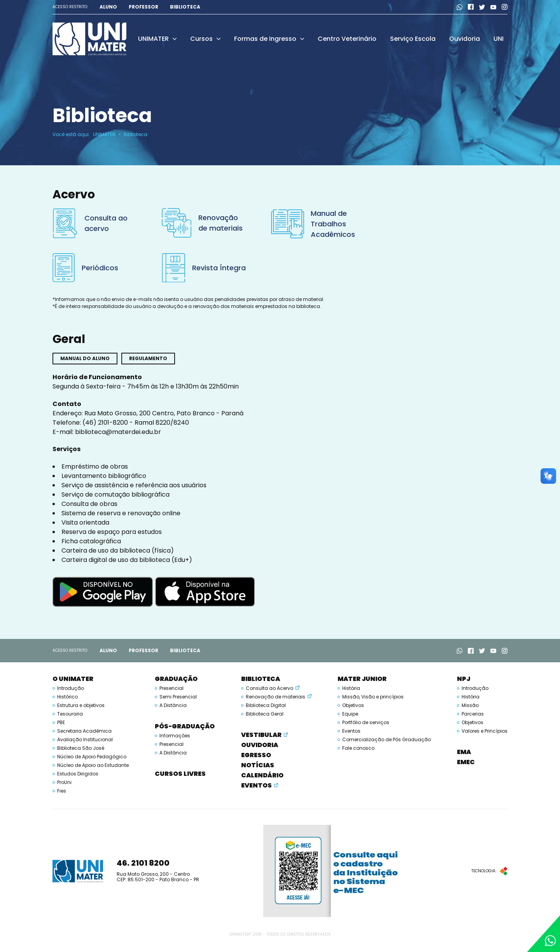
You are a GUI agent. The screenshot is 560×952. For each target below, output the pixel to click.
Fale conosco (358, 748)
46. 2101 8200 (143, 863)
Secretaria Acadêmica (84, 731)
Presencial (171, 688)
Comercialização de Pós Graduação (387, 740)
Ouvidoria (465, 39)
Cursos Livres (180, 774)
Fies (62, 791)
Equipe (350, 714)
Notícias (258, 765)
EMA (464, 752)
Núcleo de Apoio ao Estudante (93, 765)
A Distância (173, 705)
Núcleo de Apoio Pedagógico (92, 757)
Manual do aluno (85, 358)
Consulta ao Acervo (269, 688)
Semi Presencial (178, 697)
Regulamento (148, 358)
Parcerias (473, 714)
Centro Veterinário (347, 39)
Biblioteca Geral (265, 714)
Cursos (205, 39)
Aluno (108, 7)
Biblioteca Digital (266, 705)
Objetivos (353, 705)
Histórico (67, 697)
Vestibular (261, 735)
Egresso (256, 755)
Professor (143, 7)
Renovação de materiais (276, 697)
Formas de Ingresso (269, 39)
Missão (470, 705)
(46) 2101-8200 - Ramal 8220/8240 (136, 423)
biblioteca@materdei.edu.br (118, 432)
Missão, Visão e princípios (373, 697)
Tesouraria (70, 714)
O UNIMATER (73, 679)
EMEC (466, 762)
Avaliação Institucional (85, 740)
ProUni (64, 782)
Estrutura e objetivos (81, 705)
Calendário (262, 775)
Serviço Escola (413, 39)
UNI (499, 39)
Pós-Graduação (185, 726)
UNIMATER (157, 39)
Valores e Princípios (485, 731)
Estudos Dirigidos (78, 774)
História (351, 688)
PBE (61, 723)
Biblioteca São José (81, 748)
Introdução (71, 688)
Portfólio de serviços (366, 723)
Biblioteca (185, 7)
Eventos (256, 785)
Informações (175, 736)
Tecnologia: (489, 871)
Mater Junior (362, 679)
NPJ (464, 679)
